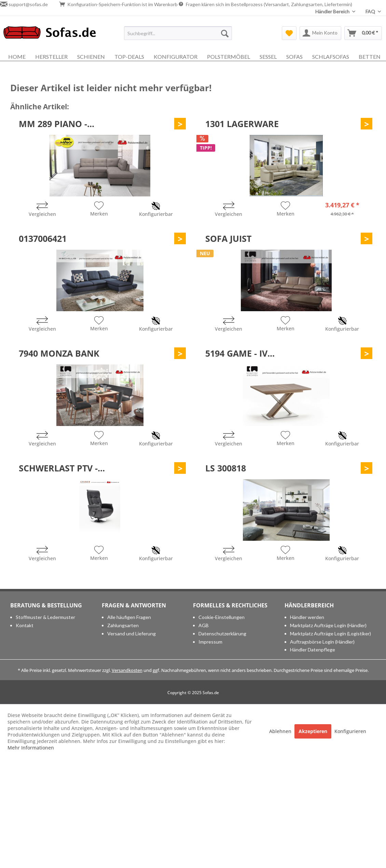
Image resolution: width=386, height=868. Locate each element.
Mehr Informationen (31, 748)
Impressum (210, 642)
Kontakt (25, 625)
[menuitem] (178, 33)
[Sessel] (268, 57)
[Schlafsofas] (331, 57)
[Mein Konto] (320, 33)
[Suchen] (225, 33)
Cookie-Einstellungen (222, 617)
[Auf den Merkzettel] (99, 210)
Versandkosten (127, 670)
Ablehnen (281, 731)
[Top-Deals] (129, 57)
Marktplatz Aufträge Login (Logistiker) (330, 633)
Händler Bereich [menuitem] (333, 11)
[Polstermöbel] (229, 57)
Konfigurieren (350, 731)
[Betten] (370, 57)
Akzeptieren (313, 731)
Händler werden (307, 617)
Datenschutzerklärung (222, 633)
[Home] (17, 57)
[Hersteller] (51, 57)
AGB (204, 625)
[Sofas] (294, 57)
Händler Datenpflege (313, 650)
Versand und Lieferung (132, 633)
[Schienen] (91, 57)
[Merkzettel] (289, 33)
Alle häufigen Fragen (129, 617)
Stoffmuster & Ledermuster (45, 617)
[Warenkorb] (363, 33)
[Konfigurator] (176, 57)
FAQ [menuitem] (371, 11)
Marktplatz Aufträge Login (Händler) (328, 625)
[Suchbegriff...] (178, 33)
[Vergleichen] (42, 210)
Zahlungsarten (123, 625)
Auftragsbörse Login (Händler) (322, 642)
